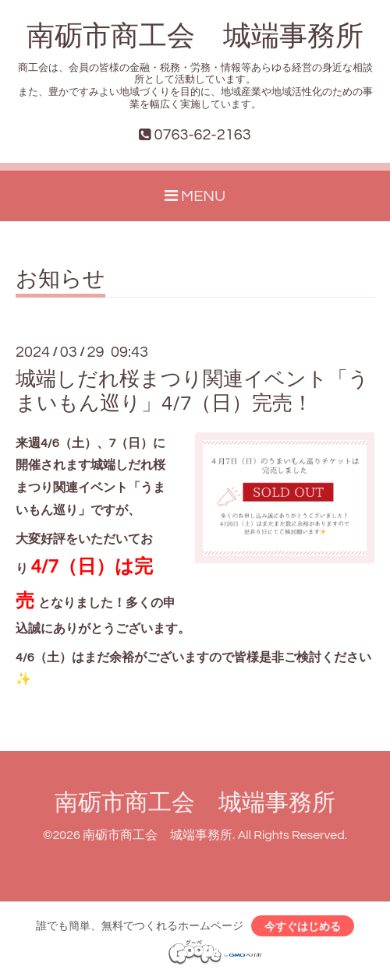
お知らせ (60, 280)
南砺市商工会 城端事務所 (195, 37)
